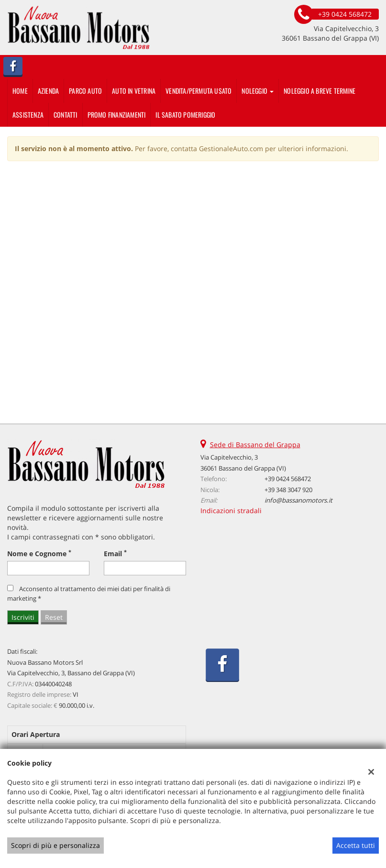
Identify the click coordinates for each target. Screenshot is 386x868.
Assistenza (28, 115)
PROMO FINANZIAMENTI (117, 115)
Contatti (66, 115)
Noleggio (258, 91)
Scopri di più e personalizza (55, 845)
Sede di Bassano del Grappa (255, 445)
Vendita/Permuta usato (199, 91)
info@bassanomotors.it (298, 500)
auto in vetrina (134, 91)
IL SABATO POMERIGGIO (185, 115)
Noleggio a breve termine (320, 91)
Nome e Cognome (39, 554)
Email (115, 554)
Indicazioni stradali (231, 511)
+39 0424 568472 (288, 479)
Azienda (48, 91)
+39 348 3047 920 (288, 490)
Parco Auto (85, 91)
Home (20, 91)
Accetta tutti (356, 845)
